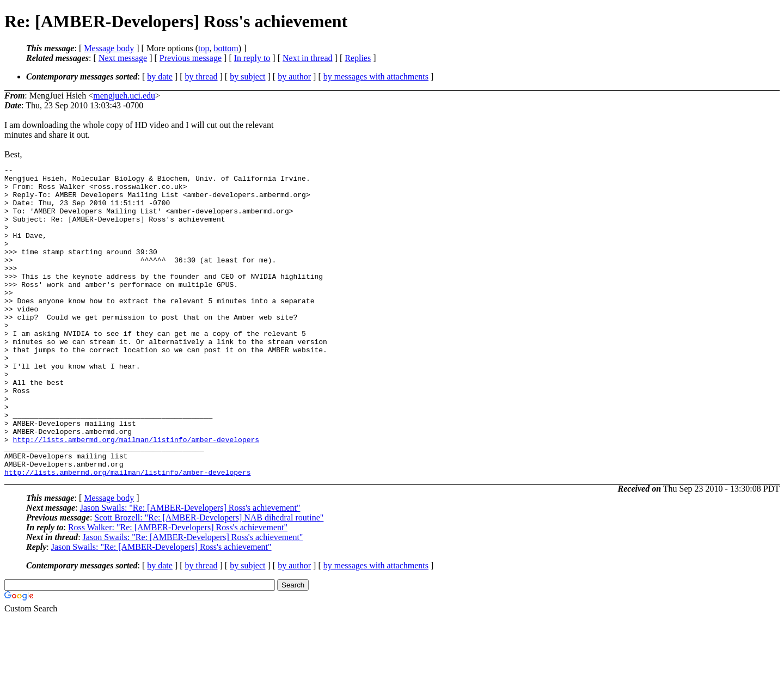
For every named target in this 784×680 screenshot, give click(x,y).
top (204, 48)
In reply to (252, 58)
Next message (123, 58)
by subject (247, 76)
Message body (109, 48)
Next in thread (308, 58)
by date (160, 76)
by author (294, 76)
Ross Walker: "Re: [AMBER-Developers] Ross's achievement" (178, 589)
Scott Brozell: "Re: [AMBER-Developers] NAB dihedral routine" (209, 580)
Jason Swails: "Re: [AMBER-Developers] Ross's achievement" (190, 570)
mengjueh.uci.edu (124, 96)
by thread (201, 76)
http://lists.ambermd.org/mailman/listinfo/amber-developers (136, 495)
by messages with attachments (376, 76)
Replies (358, 58)
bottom (226, 48)
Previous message (191, 58)
